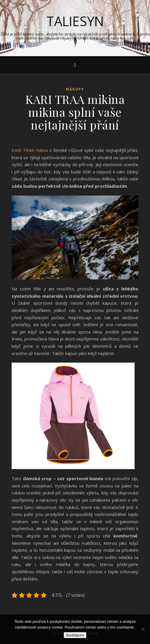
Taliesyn (75, 21)
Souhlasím (75, 635)
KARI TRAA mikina (30, 150)
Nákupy (75, 89)
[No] (143, 629)
